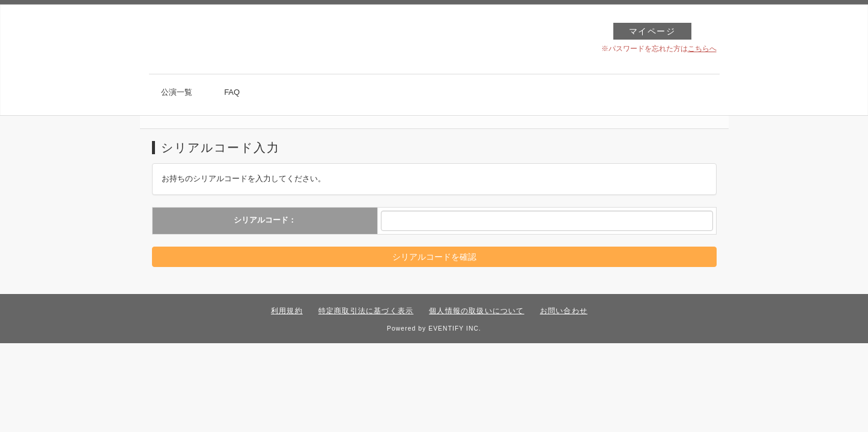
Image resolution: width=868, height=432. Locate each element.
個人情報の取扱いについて (476, 311)
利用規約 (287, 311)
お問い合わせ (564, 311)
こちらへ (702, 49)
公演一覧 (177, 92)
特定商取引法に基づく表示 (366, 311)
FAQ (232, 92)
